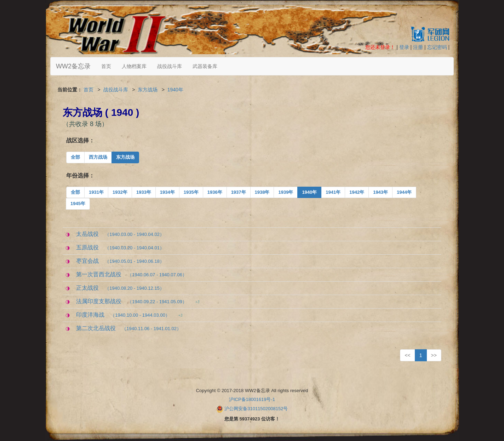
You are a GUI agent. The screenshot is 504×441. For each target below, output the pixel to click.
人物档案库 (134, 66)
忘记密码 (437, 47)
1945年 (78, 203)
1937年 (239, 192)
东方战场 (148, 90)
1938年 (262, 192)
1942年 (357, 192)
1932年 (120, 192)
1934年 (167, 192)
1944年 (404, 192)
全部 (75, 157)
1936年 (215, 192)
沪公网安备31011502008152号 (256, 409)
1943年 (380, 192)
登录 (404, 47)
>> (434, 355)
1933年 (144, 192)
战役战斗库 (170, 66)
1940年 (175, 90)
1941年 (333, 192)
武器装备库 (205, 66)
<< (407, 355)
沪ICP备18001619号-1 (252, 399)
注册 (418, 47)
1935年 (191, 192)
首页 (106, 66)
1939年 (286, 192)
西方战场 (98, 157)
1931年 (96, 192)
